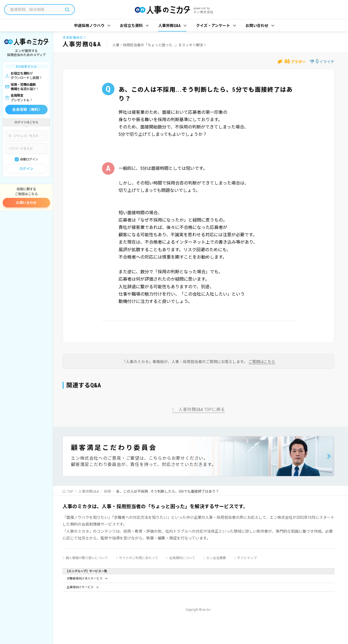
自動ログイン (29, 159)
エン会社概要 (216, 558)
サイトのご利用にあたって (139, 558)
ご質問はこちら (262, 362)
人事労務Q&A (88, 491)
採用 (107, 491)
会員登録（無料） (27, 110)
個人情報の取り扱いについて (87, 558)
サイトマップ (247, 558)
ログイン (26, 169)
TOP (70, 491)
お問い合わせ (26, 203)
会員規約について (182, 558)
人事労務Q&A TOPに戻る (202, 410)
